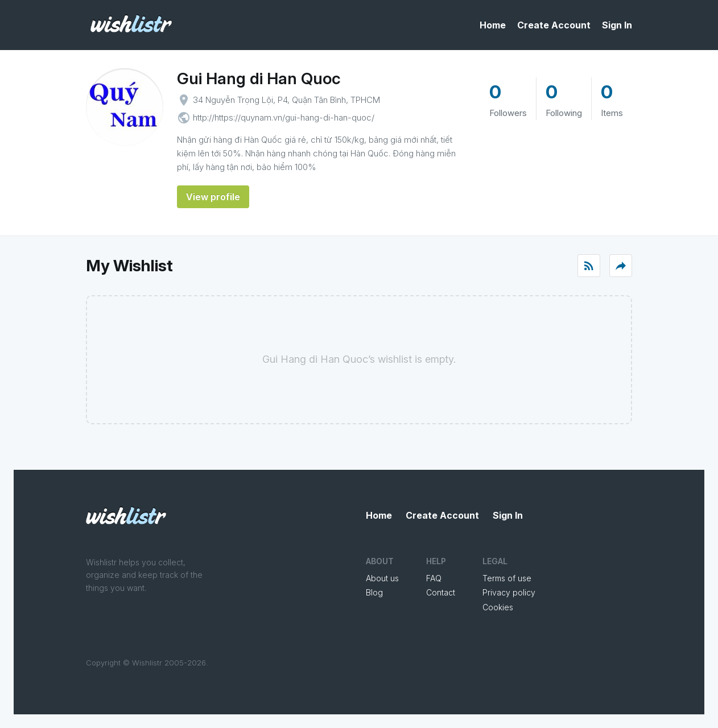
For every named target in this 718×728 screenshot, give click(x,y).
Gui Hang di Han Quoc (259, 78)
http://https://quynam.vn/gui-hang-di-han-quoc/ (284, 117)
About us (382, 578)
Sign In (617, 25)
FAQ (434, 578)
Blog (374, 592)
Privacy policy (509, 592)
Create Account (554, 25)
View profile (213, 197)
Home (493, 25)
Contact (441, 592)
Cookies (498, 607)
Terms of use (507, 578)
